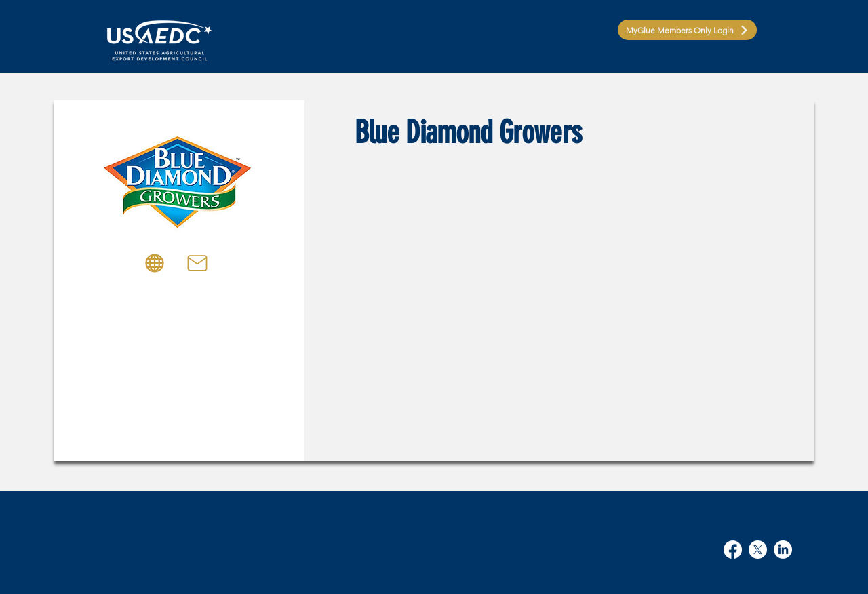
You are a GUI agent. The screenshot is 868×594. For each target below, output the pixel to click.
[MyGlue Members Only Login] (687, 30)
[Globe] (155, 263)
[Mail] (197, 263)
